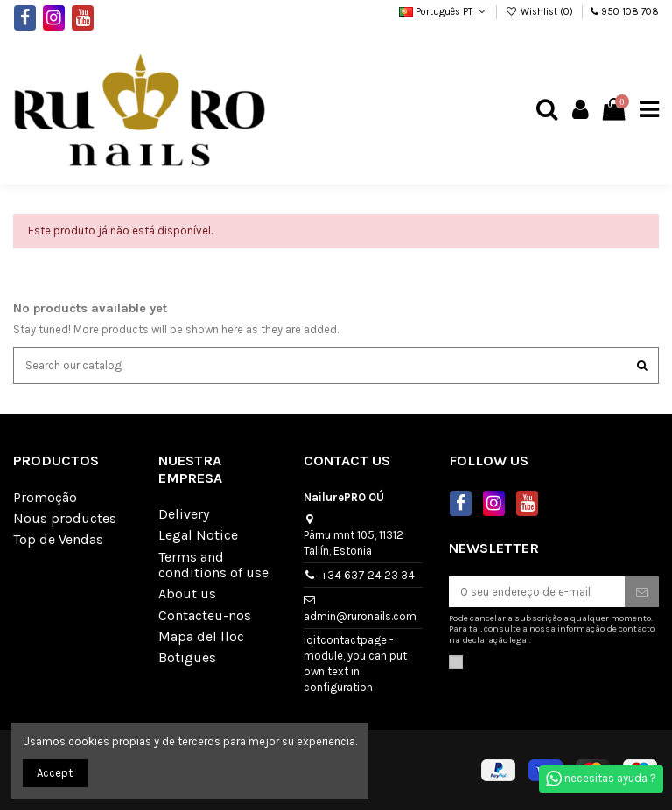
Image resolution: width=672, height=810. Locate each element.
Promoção (45, 498)
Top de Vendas (58, 540)
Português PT (443, 12)
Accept (55, 773)
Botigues (187, 658)
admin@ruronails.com (360, 616)
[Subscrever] (642, 592)
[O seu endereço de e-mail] (537, 592)
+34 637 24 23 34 (368, 575)
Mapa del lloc (201, 637)
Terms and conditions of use (213, 565)
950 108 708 (630, 12)
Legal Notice (198, 535)
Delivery (184, 514)
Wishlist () (541, 12)
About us (187, 594)
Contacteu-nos (205, 616)
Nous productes (65, 519)
